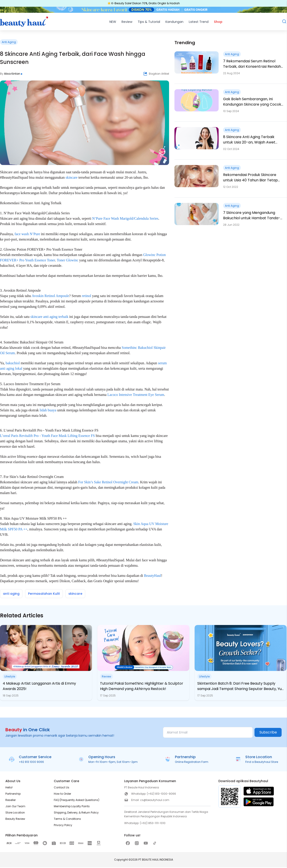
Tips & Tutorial (149, 22)
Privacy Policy (63, 826)
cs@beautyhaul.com (155, 801)
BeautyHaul (152, 576)
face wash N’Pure (27, 235)
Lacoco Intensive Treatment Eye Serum (136, 395)
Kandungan (174, 22)
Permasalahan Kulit (44, 594)
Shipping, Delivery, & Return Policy (76, 813)
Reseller (11, 801)
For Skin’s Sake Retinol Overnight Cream (108, 483)
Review (127, 22)
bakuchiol (13, 364)
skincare (71, 178)
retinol (87, 296)
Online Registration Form (192, 763)
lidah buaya (48, 411)
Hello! (9, 788)
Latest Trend (199, 22)
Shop (218, 22)
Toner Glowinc (67, 261)
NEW (113, 22)
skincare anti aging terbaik (49, 317)
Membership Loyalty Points (72, 807)
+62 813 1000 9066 (31, 763)
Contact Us (62, 788)
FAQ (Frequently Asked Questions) (77, 801)
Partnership (13, 794)
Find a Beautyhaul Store (262, 763)
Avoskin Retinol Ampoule (50, 296)
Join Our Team (15, 807)
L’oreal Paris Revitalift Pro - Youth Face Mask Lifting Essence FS (47, 436)
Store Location (15, 813)
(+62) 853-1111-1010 (153, 824)
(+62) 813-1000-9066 (161, 794)
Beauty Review (15, 819)
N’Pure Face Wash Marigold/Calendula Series (125, 219)
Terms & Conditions (67, 819)
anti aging (11, 594)
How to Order (62, 794)
